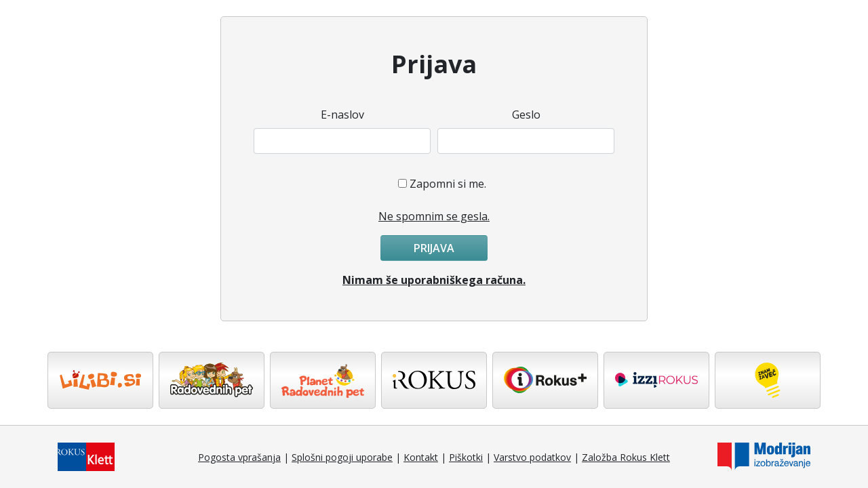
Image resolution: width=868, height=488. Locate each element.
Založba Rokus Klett (626, 457)
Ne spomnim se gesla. (434, 216)
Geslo (526, 115)
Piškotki (466, 457)
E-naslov (342, 115)
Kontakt (421, 457)
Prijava (434, 248)
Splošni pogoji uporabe (342, 457)
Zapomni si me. (448, 184)
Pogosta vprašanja (239, 457)
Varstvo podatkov (532, 457)
